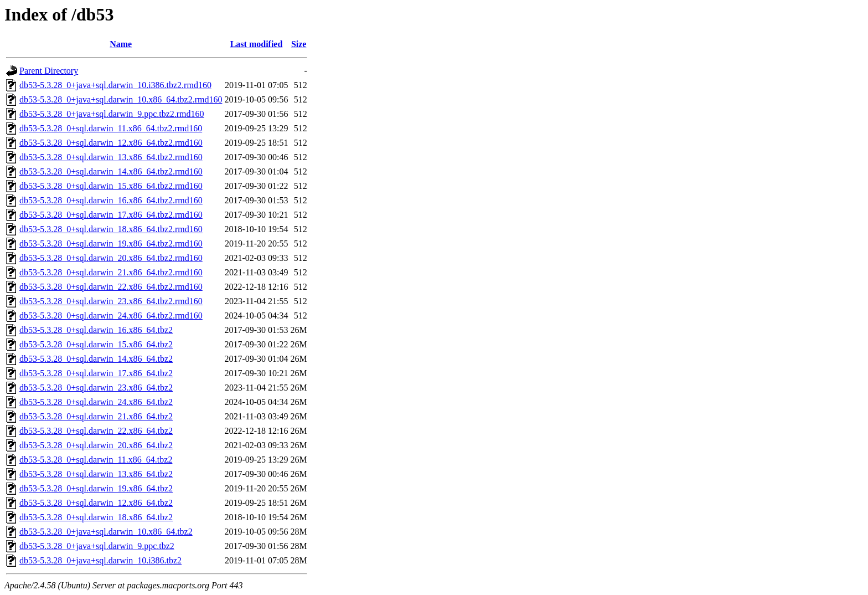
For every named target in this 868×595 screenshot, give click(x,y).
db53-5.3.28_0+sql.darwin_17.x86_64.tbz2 (96, 373)
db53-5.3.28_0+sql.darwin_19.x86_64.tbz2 (96, 488)
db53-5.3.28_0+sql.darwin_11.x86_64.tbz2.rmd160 (111, 128)
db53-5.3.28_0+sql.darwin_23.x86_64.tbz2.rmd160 (111, 301)
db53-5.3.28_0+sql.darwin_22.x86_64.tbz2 (96, 431)
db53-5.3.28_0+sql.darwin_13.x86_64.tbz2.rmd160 (111, 157)
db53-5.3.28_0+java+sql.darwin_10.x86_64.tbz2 (106, 532)
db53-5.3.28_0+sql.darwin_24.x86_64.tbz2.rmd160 (111, 316)
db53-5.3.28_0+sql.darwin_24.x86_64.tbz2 (96, 402)
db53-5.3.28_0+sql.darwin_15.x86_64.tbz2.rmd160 (111, 186)
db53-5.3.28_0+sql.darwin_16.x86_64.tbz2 (96, 330)
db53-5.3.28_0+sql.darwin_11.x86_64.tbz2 (96, 460)
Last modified (257, 44)
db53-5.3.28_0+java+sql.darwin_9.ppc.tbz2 (97, 546)
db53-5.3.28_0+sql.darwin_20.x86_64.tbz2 (96, 445)
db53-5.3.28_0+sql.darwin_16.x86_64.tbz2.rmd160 (111, 200)
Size (299, 44)
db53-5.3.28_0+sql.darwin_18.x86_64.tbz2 (96, 517)
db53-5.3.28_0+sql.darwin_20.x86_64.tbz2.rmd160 (111, 258)
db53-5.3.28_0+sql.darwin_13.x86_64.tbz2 (96, 474)
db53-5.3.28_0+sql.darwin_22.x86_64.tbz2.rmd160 (111, 287)
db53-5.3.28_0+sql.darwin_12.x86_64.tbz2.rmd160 (111, 143)
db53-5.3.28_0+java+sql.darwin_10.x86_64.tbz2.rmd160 (121, 99)
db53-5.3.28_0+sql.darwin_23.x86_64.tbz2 (96, 388)
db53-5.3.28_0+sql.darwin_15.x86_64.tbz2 (96, 344)
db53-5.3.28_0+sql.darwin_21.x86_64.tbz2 (96, 416)
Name (121, 44)
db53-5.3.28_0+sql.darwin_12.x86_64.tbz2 (96, 503)
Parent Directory (49, 71)
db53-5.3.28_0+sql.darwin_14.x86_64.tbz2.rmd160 (111, 171)
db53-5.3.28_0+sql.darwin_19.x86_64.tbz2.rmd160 (111, 243)
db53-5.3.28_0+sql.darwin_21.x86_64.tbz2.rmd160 (111, 272)
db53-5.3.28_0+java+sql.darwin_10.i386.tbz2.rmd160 (115, 85)
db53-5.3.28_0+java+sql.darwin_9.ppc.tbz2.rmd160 (112, 114)
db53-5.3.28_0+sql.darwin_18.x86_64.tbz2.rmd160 (111, 229)
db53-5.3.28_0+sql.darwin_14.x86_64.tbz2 (96, 359)
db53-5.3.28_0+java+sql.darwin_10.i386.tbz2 (100, 560)
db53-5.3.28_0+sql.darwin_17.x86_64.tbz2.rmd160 (111, 215)
